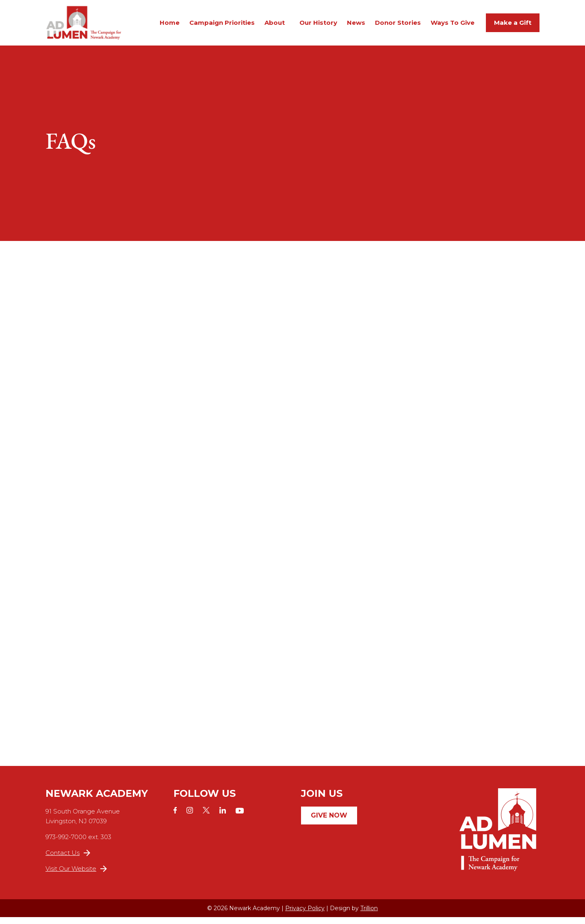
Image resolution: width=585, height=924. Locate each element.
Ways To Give (453, 26)
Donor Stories (398, 26)
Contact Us (68, 860)
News (356, 26)
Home (170, 26)
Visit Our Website (76, 875)
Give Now (329, 822)
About (275, 26)
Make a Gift (513, 26)
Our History (318, 26)
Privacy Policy (305, 915)
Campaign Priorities (222, 26)
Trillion (369, 915)
